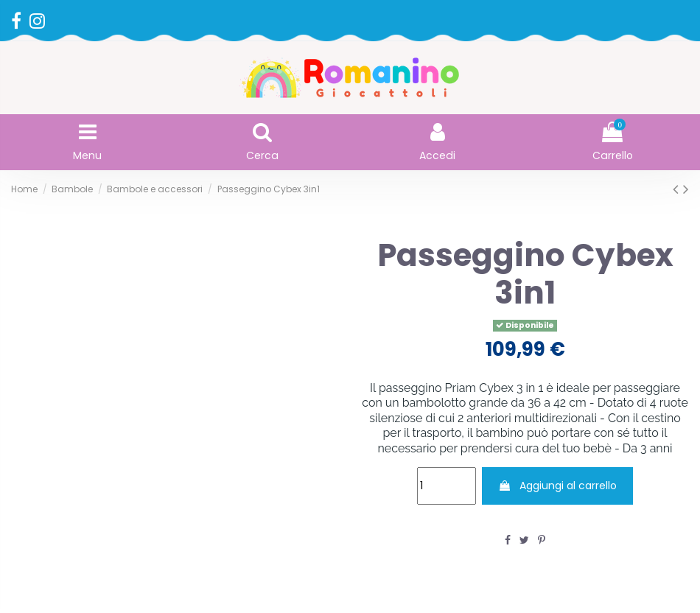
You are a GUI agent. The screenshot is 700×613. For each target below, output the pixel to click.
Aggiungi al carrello (557, 486)
